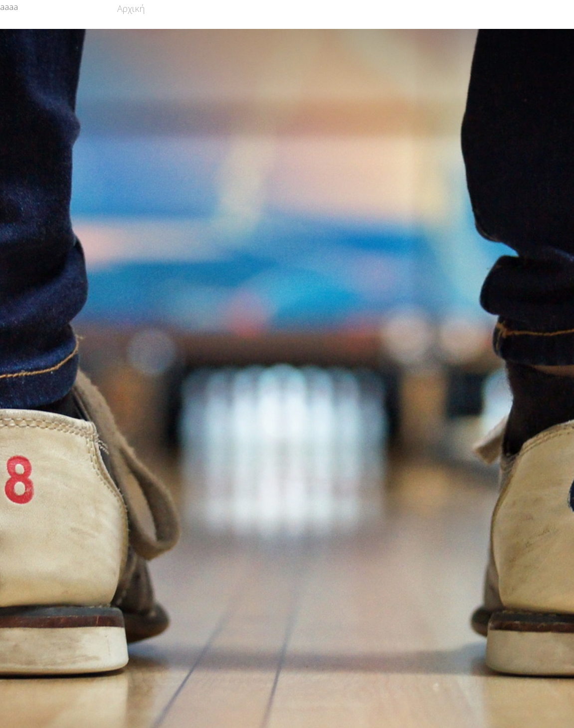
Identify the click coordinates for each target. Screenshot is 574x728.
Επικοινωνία (470, 9)
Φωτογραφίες (404, 9)
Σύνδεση (525, 9)
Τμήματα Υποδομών (252, 9)
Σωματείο (177, 9)
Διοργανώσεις (335, 9)
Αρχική (131, 9)
